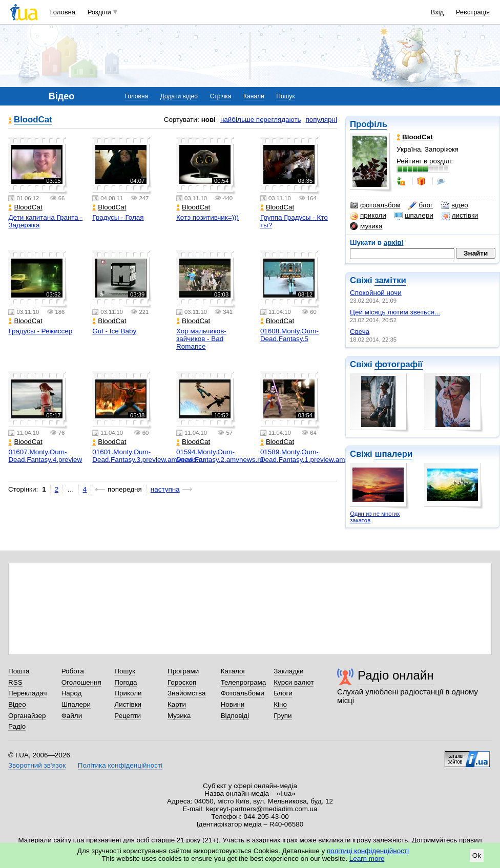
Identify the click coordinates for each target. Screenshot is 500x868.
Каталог (233, 671)
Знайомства (187, 693)
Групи (283, 716)
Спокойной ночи (376, 293)
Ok (477, 855)
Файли (72, 716)
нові (209, 120)
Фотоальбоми (243, 693)
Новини (233, 704)
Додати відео (179, 96)
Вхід (437, 12)
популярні (321, 120)
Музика (179, 716)
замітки (390, 280)
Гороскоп (182, 682)
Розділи (99, 12)
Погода (126, 682)
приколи (368, 216)
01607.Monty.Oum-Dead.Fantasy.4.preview (45, 456)
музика (366, 226)
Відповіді (235, 716)
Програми (183, 671)
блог (420, 205)
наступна (165, 489)
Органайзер (27, 716)
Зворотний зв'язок (37, 765)
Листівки (128, 704)
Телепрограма (244, 682)
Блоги (283, 693)
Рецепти (128, 716)
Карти (177, 704)
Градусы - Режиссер (40, 331)
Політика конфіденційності (120, 765)
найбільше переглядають (261, 120)
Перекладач (27, 693)
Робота (73, 671)
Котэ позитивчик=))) (207, 217)
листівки (460, 216)
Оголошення (81, 682)
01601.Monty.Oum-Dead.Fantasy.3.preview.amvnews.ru (148, 456)
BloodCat (33, 120)
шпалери (414, 216)
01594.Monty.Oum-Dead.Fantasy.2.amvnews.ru (220, 456)
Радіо (17, 726)
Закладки (288, 671)
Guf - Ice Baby (114, 331)
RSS (15, 682)
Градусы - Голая (118, 217)
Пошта (19, 671)
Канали (254, 96)
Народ (72, 693)
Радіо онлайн (396, 675)
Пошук (285, 96)
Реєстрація (473, 12)
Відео (17, 704)
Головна (63, 12)
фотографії (398, 364)
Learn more (367, 859)
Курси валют (294, 682)
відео (455, 205)
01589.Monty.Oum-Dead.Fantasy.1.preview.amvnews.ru (316, 456)
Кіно (280, 704)
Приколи (128, 693)
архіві (394, 242)
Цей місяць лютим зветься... (395, 312)
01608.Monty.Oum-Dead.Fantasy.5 (289, 335)
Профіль (369, 124)
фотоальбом (375, 205)
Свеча (360, 332)
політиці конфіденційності (368, 851)
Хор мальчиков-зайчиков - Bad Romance (201, 339)
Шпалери (76, 704)
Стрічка (220, 96)
